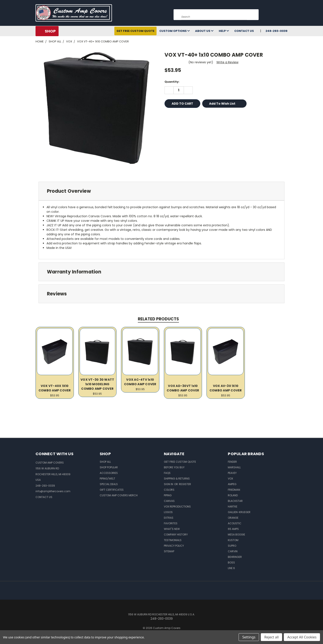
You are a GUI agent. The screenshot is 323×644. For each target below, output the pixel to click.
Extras (169, 518)
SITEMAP (169, 551)
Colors (169, 490)
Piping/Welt (107, 479)
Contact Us (244, 31)
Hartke (233, 507)
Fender (232, 462)
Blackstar (235, 501)
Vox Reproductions (177, 507)
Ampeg (232, 484)
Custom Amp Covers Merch (119, 495)
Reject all (271, 637)
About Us (204, 31)
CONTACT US (44, 497)
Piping (168, 495)
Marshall (234, 467)
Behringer (235, 557)
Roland (233, 495)
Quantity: (172, 82)
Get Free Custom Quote (135, 31)
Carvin (233, 551)
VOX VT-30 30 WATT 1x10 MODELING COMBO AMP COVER (97, 384)
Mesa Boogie (236, 535)
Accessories (109, 473)
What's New (172, 529)
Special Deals (109, 484)
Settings (249, 637)
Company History (176, 535)
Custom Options (175, 31)
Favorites (171, 523)
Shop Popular (109, 467)
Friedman (234, 490)
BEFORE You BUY (174, 467)
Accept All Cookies (302, 637)
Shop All (105, 462)
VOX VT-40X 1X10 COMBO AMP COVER (55, 388)
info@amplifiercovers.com (53, 491)
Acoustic (235, 523)
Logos (168, 512)
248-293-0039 (276, 31)
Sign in (169, 484)
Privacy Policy (174, 546)
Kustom (233, 540)
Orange (233, 518)
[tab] (161, 191)
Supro (232, 546)
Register (185, 484)
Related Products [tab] (158, 319)
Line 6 (231, 568)
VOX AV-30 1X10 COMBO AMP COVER (226, 388)
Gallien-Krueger (239, 512)
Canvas (169, 501)
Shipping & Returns (177, 479)
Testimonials (173, 540)
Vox (230, 479)
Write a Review (227, 62)
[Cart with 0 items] (286, 14)
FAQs (167, 473)
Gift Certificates (112, 490)
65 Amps (233, 529)
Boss (231, 563)
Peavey (232, 473)
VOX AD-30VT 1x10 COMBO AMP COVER (183, 388)
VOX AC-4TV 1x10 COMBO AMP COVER (140, 382)
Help (224, 31)
